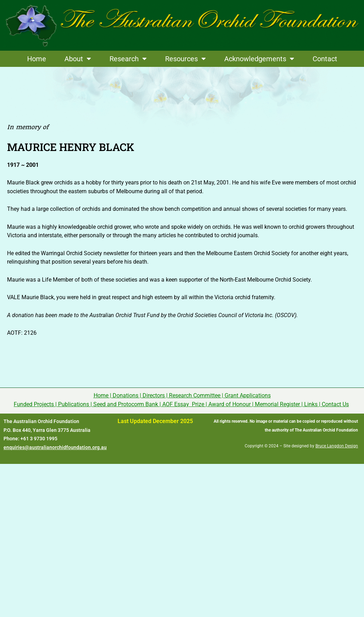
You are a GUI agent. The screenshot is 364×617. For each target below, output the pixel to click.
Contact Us (335, 404)
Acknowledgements (259, 59)
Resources (186, 59)
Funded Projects (34, 404)
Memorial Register (277, 404)
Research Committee (195, 395)
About (78, 59)
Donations (125, 395)
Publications (74, 404)
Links (311, 404)
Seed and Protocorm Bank (126, 404)
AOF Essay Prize (183, 404)
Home (37, 59)
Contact (325, 59)
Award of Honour (230, 404)
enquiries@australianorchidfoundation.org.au (55, 447)
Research (128, 59)
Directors (154, 395)
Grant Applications (248, 395)
